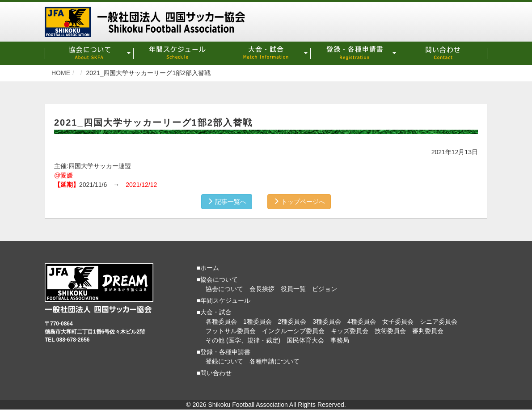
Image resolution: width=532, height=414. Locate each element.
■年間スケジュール (224, 300)
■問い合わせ (214, 373)
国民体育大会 (305, 340)
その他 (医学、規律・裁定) (243, 340)
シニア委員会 (439, 321)
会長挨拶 (262, 289)
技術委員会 (390, 331)
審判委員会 (428, 331)
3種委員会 (327, 321)
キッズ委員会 (350, 331)
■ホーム (208, 268)
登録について (224, 361)
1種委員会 (258, 321)
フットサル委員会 (231, 331)
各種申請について (274, 361)
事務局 (340, 340)
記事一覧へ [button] (227, 202)
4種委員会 (362, 321)
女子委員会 (398, 321)
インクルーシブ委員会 (293, 331)
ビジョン (325, 289)
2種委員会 (292, 321)
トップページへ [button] (299, 202)
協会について (224, 289)
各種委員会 (221, 321)
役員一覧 (293, 289)
